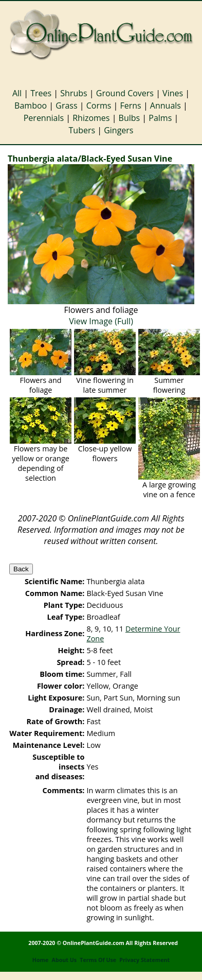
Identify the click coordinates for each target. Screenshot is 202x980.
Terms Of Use (98, 960)
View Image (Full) (101, 321)
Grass (66, 106)
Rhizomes (91, 118)
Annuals (166, 106)
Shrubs (74, 93)
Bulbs (130, 118)
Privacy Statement (144, 960)
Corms (99, 106)
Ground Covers (125, 93)
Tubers (82, 130)
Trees (41, 93)
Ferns (131, 106)
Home (41, 960)
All (17, 93)
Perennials (44, 118)
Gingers (118, 130)
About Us (64, 960)
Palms (160, 118)
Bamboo (31, 106)
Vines (173, 93)
